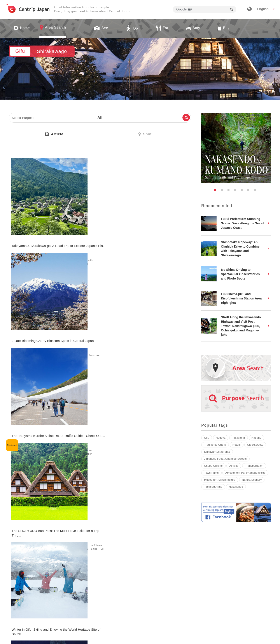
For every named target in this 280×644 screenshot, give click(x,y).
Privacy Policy (196, 580)
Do (50, 239)
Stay (34, 243)
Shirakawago (35, 232)
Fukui (170, 239)
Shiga (42, 341)
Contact (225, 580)
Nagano (77, 235)
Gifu (23, 232)
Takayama (52, 232)
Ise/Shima (52, 334)
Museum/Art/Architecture (220, 480)
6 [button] (249, 192)
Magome (31, 334)
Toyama (116, 235)
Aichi (15, 232)
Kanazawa (103, 235)
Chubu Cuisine (213, 466)
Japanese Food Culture (146, 539)
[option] (236, 148)
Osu (207, 438)
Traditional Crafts (215, 445)
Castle (42, 235)
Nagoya (146, 232)
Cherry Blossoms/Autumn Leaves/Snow (102, 239)
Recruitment (124, 580)
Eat (90, 440)
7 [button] (256, 192)
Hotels (43, 243)
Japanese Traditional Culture (149, 338)
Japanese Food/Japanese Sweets (91, 444)
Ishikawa (89, 235)
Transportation (20, 243)
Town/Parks (39, 239)
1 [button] (217, 192)
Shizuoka (117, 232)
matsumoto (43, 338)
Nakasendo (236, 487)
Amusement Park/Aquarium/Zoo (245, 473)
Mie (41, 334)
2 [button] (223, 192)
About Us (59, 580)
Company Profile (91, 580)
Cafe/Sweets (80, 448)
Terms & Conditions (159, 580)
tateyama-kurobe (154, 239)
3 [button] (230, 192)
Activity (77, 338)
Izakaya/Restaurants (217, 452)
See (14, 235)
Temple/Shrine (27, 235)
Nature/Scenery (21, 239)
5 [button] (243, 192)
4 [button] (236, 192)
